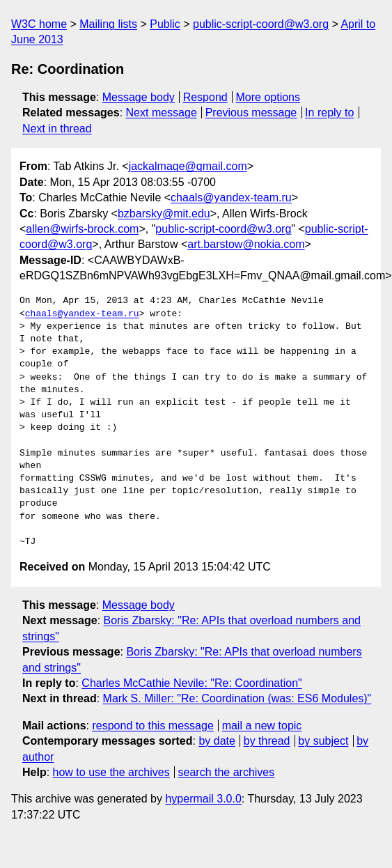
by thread (267, 741)
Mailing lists (108, 24)
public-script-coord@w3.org (261, 24)
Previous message (251, 113)
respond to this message (152, 726)
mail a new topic (262, 726)
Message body (139, 97)
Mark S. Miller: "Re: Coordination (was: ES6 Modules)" (237, 698)
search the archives (227, 772)
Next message (162, 113)
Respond (205, 97)
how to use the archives (111, 772)
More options (268, 97)
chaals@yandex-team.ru (231, 197)
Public (165, 24)
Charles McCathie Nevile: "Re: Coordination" (191, 683)
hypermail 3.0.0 (203, 799)
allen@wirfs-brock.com (82, 229)
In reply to (329, 113)
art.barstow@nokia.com (246, 244)
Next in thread (57, 129)
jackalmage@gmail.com (188, 166)
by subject (323, 741)
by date (217, 741)
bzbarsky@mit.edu (164, 214)
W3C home (39, 24)
